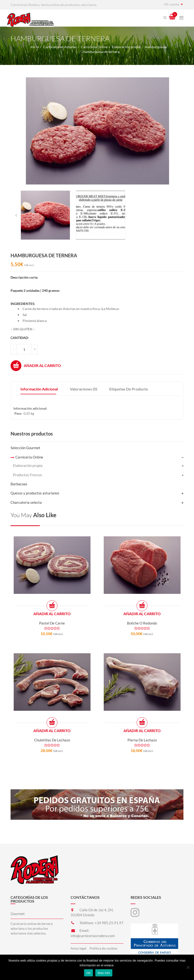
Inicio (35, 47)
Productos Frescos (27, 475)
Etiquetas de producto (129, 389)
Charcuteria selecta (26, 502)
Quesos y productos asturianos (35, 493)
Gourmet (18, 914)
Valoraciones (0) (84, 389)
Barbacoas (19, 484)
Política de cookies (103, 948)
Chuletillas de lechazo (52, 740)
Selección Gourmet (25, 448)
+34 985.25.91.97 (109, 923)
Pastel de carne (52, 623)
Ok (88, 973)
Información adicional (39, 389)
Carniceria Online (94, 47)
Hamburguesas (156, 47)
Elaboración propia (126, 47)
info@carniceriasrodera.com (93, 936)
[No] (188, 967)
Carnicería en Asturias (60, 47)
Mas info (104, 973)
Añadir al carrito (36, 366)
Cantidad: (20, 338)
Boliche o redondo (142, 623)
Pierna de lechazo (142, 740)
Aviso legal (79, 948)
